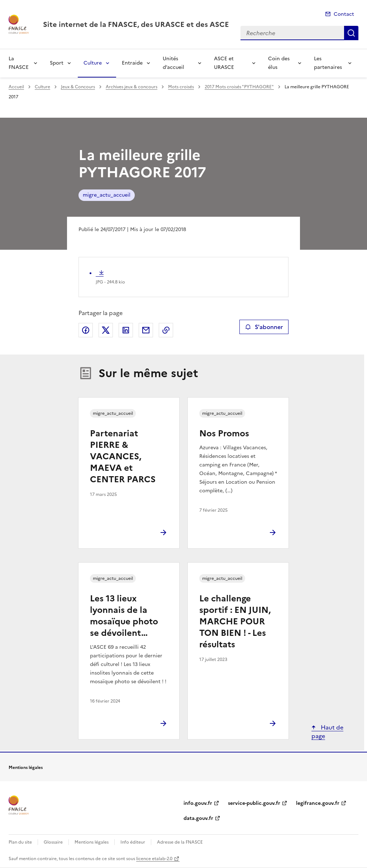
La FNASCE (19, 63)
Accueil (16, 87)
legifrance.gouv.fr (318, 803)
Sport (57, 63)
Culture (93, 63)
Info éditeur (133, 842)
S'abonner (264, 327)
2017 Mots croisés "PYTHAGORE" (239, 87)
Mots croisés (181, 87)
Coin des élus (279, 63)
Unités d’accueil (173, 63)
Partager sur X (106, 330)
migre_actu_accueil (107, 195)
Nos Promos (224, 433)
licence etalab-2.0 (154, 859)
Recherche (351, 33)
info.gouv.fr (198, 803)
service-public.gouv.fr (254, 803)
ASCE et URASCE (224, 63)
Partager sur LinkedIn (126, 330)
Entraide (132, 63)
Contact (344, 14)
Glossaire (53, 842)
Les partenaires (328, 63)
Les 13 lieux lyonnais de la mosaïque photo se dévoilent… (124, 616)
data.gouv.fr (198, 818)
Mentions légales (92, 842)
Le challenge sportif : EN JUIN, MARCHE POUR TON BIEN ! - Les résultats (235, 621)
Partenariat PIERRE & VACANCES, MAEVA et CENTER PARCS (123, 456)
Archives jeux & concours (132, 87)
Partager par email (146, 330)
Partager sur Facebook (86, 330)
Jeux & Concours (78, 87)
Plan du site (20, 842)
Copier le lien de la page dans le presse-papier (166, 330)
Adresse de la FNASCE (180, 842)
